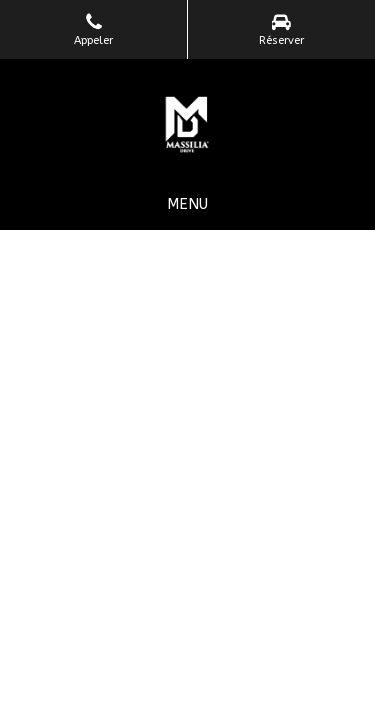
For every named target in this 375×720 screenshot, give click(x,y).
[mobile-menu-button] (187, 204)
